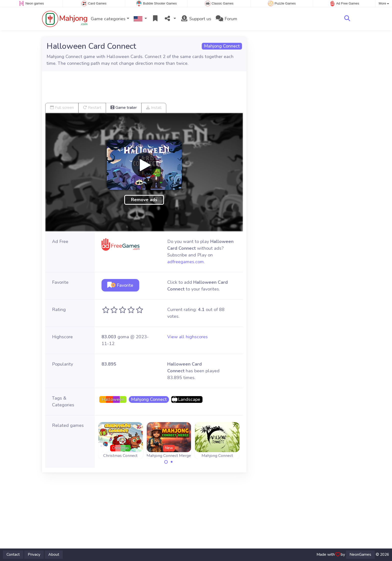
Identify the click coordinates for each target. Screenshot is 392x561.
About (54, 554)
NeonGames (360, 554)
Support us (196, 19)
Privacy (34, 554)
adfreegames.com (185, 262)
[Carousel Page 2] (172, 462)
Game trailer (124, 108)
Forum (226, 19)
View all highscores (187, 337)
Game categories (108, 19)
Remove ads (144, 200)
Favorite (120, 285)
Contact (13, 554)
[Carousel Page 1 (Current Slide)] (166, 462)
